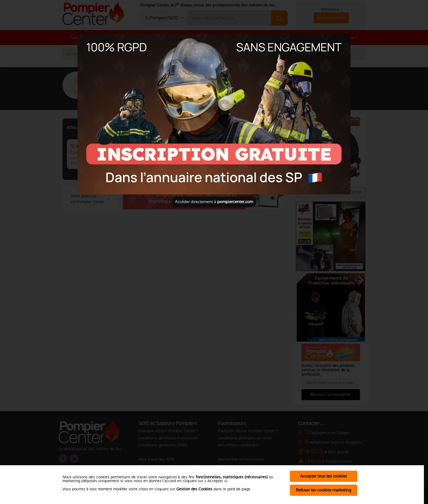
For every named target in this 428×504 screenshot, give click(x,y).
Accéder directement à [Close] (214, 202)
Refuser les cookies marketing (324, 490)
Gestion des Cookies (194, 489)
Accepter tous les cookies (324, 476)
